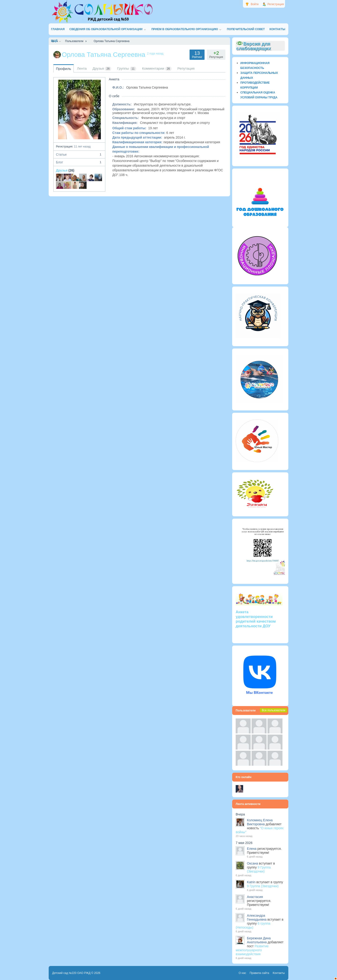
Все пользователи (274, 710)
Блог (79, 162)
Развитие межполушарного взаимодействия (252, 950)
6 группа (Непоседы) (253, 925)
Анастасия (255, 897)
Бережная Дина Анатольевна (259, 940)
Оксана (252, 863)
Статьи (79, 154)
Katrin (251, 882)
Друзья (62, 170)
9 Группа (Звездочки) (259, 869)
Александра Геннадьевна (257, 917)
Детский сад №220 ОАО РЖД (71, 973)
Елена (252, 849)
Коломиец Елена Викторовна (260, 822)
